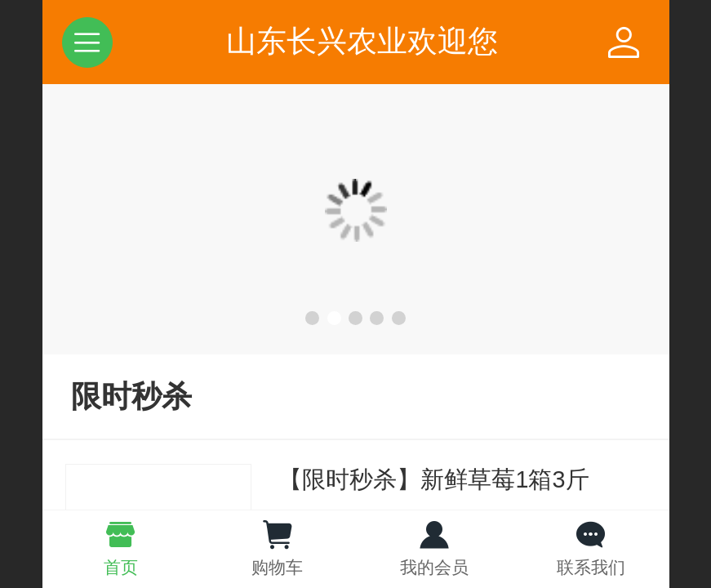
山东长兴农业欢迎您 (362, 41)
